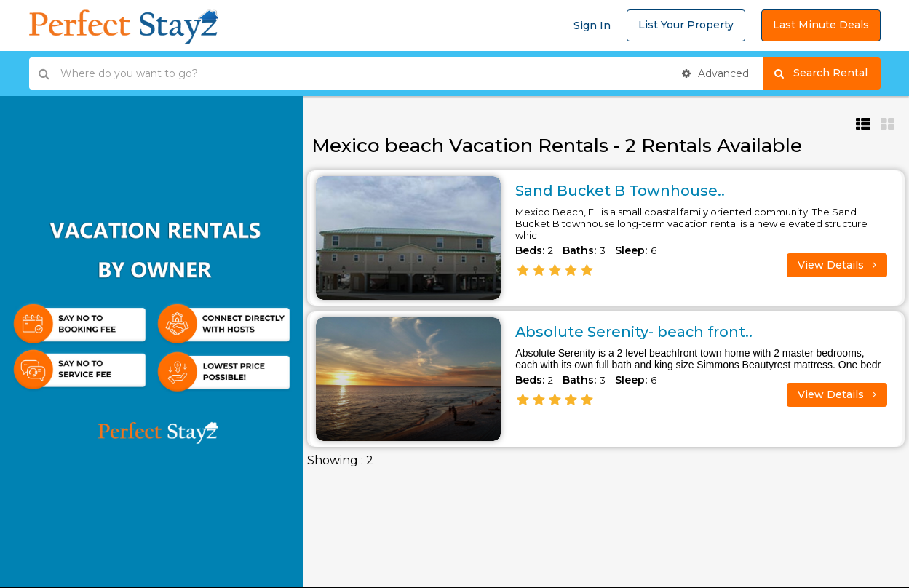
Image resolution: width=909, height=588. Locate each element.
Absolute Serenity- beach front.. (635, 332)
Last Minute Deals (821, 25)
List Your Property (686, 25)
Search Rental (827, 73)
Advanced (715, 73)
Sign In (592, 25)
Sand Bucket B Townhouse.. (621, 191)
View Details (837, 264)
